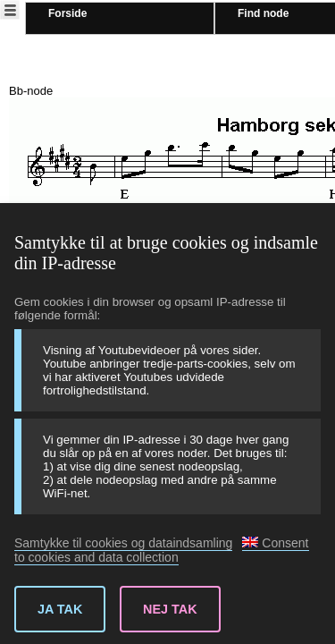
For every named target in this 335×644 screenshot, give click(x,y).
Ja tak (60, 609)
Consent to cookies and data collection (162, 550)
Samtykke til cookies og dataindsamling (123, 543)
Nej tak (170, 609)
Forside (67, 13)
